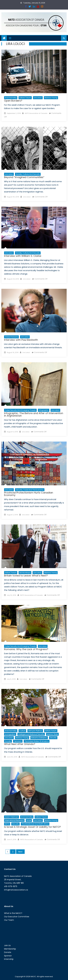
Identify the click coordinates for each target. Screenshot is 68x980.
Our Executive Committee (17, 917)
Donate (8, 952)
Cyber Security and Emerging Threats (20, 410)
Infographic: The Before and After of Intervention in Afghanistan (34, 414)
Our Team (9, 920)
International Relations (14, 820)
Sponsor (8, 956)
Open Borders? (13, 101)
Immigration (10, 734)
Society (8, 741)
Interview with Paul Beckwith (21, 340)
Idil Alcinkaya (25, 573)
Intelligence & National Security (31, 734)
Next (20, 852)
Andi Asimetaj (11, 98)
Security (53, 738)
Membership (10, 949)
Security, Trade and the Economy (30, 490)
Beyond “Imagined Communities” (24, 177)
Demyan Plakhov (35, 731)
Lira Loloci (38, 98)
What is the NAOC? (13, 913)
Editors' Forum (25, 98)
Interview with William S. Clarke (23, 256)
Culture (22, 731)
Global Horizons (11, 337)
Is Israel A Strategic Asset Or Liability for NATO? (32, 827)
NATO (7, 824)
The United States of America (37, 741)
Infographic (44, 410)
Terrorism (18, 741)
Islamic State (52, 734)
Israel (29, 820)
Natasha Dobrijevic (39, 738)
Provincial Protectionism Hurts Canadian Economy (29, 494)
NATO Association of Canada (36, 113)
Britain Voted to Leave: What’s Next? (26, 576)
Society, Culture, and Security (28, 174)
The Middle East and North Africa (35, 824)
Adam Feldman (12, 817)
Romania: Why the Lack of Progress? (26, 649)
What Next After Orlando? (20, 744)
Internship (9, 959)
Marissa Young (51, 98)
